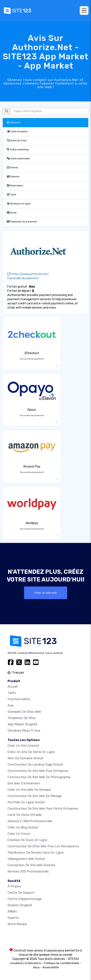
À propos (14, 886)
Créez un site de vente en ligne (31, 752)
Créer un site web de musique (29, 790)
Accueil (13, 687)
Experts (13, 918)
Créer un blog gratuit (23, 827)
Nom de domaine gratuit (26, 758)
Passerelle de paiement (22, 222)
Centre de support (21, 893)
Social (12, 213)
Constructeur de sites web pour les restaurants (43, 846)
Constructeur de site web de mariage (35, 796)
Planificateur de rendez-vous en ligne (36, 853)
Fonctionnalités (19, 699)
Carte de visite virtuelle (25, 815)
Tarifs (12, 195)
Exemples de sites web (24, 712)
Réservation (15, 186)
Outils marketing (18, 150)
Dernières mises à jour (24, 731)
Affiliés (12, 911)
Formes (12, 168)
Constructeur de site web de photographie (39, 777)
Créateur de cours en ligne (27, 840)
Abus (36, 967)
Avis (11, 705)
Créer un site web (46, 593)
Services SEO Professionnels (28, 871)
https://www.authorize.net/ (28, 274)
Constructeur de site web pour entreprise (38, 771)
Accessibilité (51, 967)
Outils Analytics (17, 132)
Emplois (20, 905)
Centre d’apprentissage (25, 899)
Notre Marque (17, 924)
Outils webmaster (19, 159)
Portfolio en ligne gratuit (26, 802)
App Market (22, 724)
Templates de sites (22, 718)
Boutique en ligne (19, 204)
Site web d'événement (24, 783)
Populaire (14, 123)
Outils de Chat (17, 141)
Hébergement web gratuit (26, 859)
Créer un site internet (23, 746)
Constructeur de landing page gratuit (35, 765)
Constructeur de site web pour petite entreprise (43, 809)
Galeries (13, 177)
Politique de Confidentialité (62, 963)
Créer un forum (19, 834)
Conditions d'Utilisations (26, 963)
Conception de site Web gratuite (31, 865)
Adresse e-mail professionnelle (30, 821)
